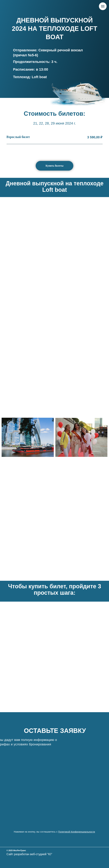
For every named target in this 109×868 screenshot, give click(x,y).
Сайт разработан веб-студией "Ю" (29, 854)
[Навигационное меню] (103, 6)
